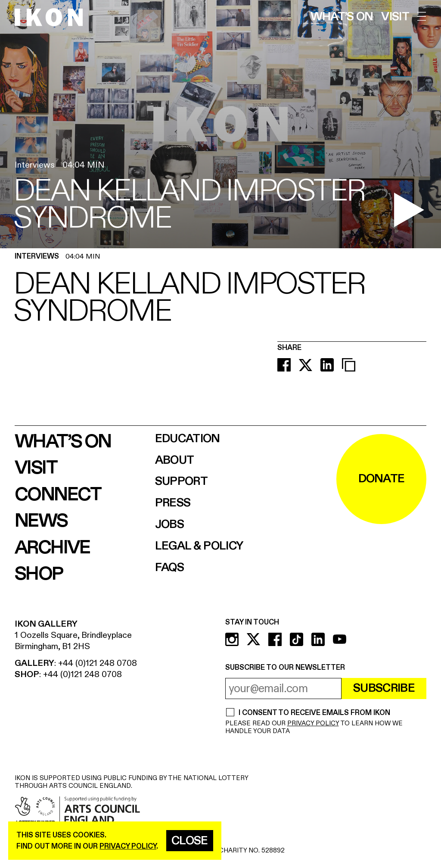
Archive (52, 548)
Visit (395, 17)
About (175, 461)
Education (188, 439)
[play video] (409, 210)
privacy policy (128, 846)
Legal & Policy (199, 546)
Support (181, 482)
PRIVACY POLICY (313, 723)
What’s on (342, 17)
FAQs (169, 568)
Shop (39, 574)
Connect (58, 495)
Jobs (169, 525)
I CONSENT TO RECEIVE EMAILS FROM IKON (314, 713)
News (41, 521)
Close (190, 841)
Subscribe (384, 688)
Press (173, 503)
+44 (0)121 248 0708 (98, 663)
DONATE (382, 479)
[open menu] (422, 17)
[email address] (284, 688)
